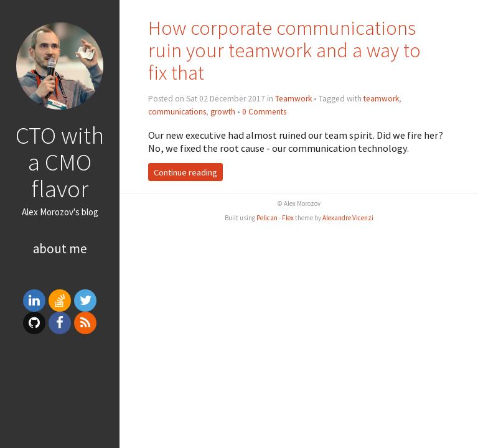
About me (60, 249)
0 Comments (264, 112)
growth (223, 112)
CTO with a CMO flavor (60, 162)
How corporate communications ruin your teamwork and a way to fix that (284, 50)
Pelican (267, 218)
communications (177, 112)
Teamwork (293, 99)
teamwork (381, 99)
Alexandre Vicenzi (348, 218)
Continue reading (185, 172)
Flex (288, 218)
